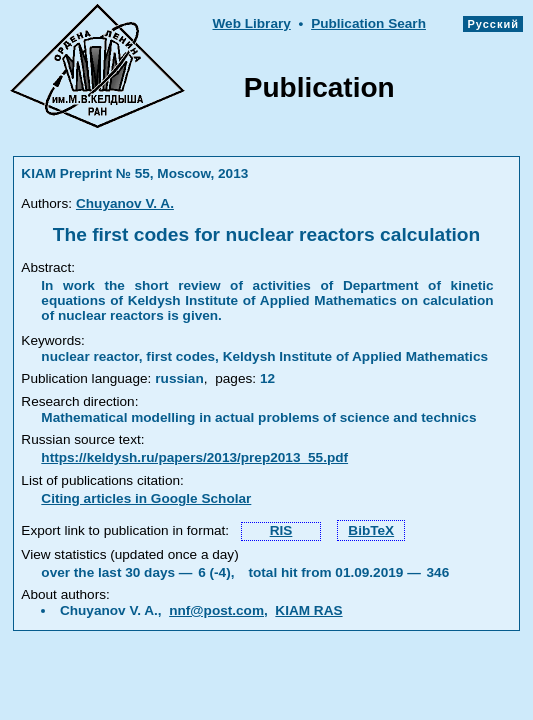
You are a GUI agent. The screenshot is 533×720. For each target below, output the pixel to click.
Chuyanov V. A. (125, 203)
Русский (493, 24)
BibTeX (371, 530)
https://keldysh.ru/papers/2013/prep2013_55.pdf (194, 457)
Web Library (251, 23)
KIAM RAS (308, 610)
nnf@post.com (216, 610)
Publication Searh (368, 23)
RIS (281, 530)
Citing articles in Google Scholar (146, 498)
